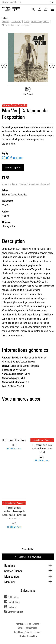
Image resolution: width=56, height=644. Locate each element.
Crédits (36, 624)
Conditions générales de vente (27, 632)
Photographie (9, 226)
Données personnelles (27, 628)
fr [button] (50, 2)
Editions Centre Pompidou (15, 194)
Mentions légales (23, 624)
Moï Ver (6, 205)
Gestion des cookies (28, 636)
